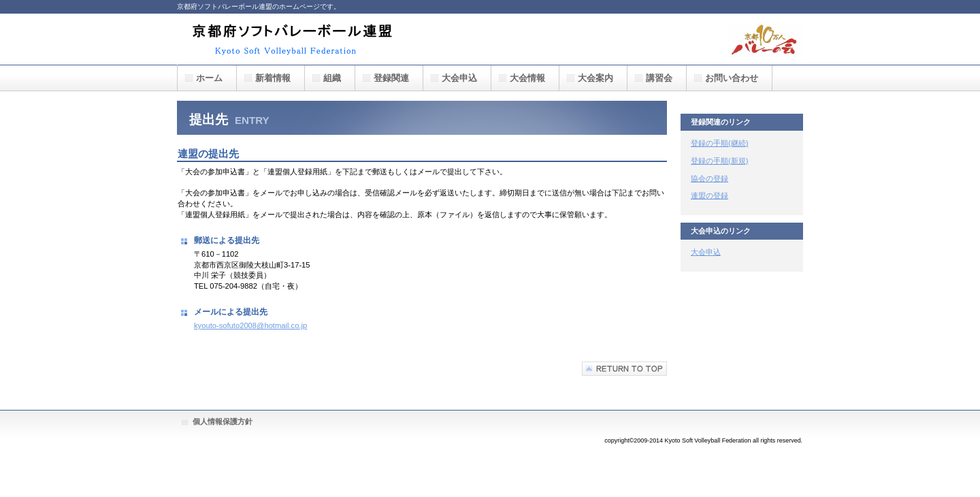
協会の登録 (709, 178)
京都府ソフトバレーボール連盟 (296, 39)
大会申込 (706, 252)
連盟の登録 (709, 195)
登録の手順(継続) (719, 143)
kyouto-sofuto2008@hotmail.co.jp (250, 325)
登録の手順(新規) (719, 161)
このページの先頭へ (624, 369)
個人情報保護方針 (223, 421)
